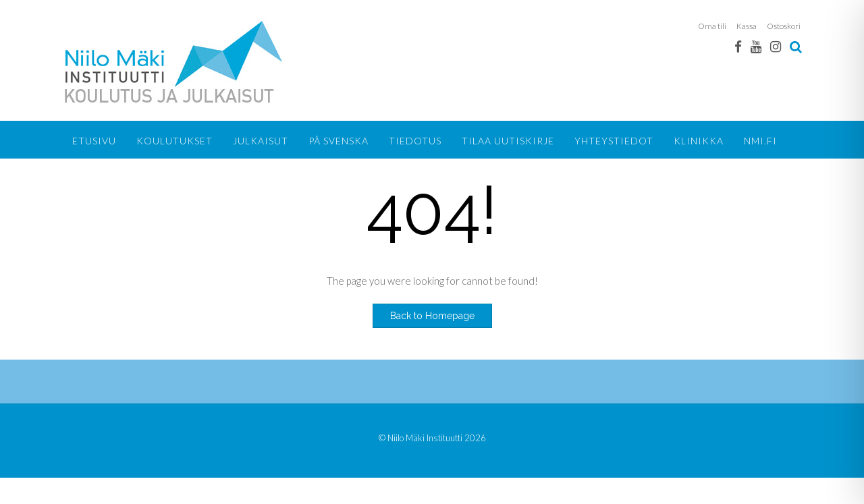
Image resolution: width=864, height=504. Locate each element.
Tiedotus (415, 141)
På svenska (339, 141)
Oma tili (712, 26)
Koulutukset (174, 141)
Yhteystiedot (614, 141)
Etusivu (94, 141)
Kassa (747, 26)
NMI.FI (760, 141)
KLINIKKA (699, 141)
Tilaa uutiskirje (508, 141)
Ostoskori (784, 26)
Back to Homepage (432, 316)
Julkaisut (261, 141)
